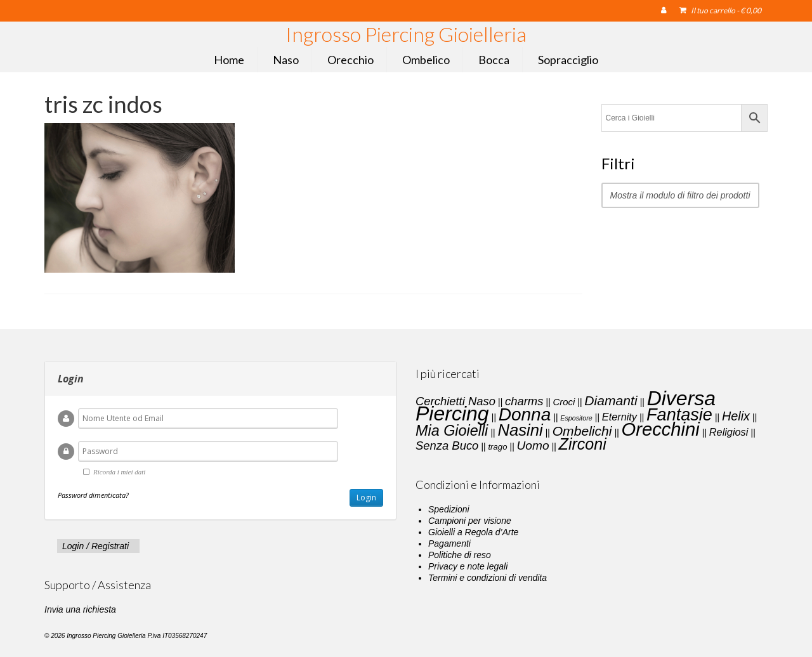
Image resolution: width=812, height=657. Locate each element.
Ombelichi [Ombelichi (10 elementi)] (582, 431)
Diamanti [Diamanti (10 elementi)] (611, 400)
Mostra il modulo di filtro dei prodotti (680, 195)
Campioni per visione (470, 521)
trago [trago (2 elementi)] (497, 447)
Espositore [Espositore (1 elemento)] (576, 418)
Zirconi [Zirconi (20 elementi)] (583, 444)
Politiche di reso (460, 555)
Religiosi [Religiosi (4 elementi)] (729, 432)
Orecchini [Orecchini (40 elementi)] (661, 429)
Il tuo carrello (720, 10)
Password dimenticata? (93, 495)
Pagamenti (449, 543)
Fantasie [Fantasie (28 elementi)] (679, 415)
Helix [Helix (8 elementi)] (736, 416)
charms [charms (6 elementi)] (524, 401)
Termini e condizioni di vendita (488, 578)
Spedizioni (449, 509)
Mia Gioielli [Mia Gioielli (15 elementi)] (452, 431)
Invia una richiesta (80, 609)
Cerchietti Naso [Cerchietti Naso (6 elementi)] (455, 401)
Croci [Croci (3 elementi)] (564, 402)
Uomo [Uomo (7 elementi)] (533, 446)
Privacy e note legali (468, 566)
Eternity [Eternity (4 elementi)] (619, 417)
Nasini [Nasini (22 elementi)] (520, 430)
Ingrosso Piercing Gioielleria (406, 34)
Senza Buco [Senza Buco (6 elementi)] (447, 446)
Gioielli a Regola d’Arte (473, 532)
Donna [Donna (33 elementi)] (525, 414)
